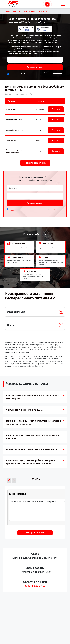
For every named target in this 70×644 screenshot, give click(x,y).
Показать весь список (35, 163)
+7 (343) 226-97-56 (35, 586)
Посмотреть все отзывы (35, 533)
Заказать (56, 109)
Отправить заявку (35, 67)
